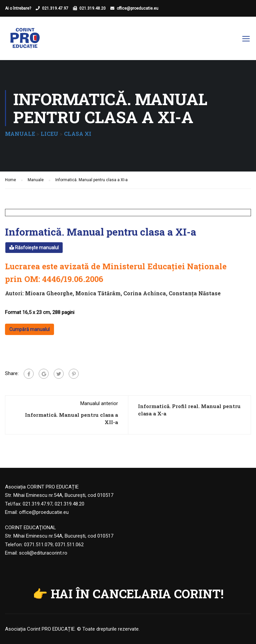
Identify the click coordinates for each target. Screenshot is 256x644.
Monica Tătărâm (98, 293)
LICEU (49, 134)
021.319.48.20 (92, 8)
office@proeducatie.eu (137, 8)
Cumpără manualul (29, 329)
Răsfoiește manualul (34, 248)
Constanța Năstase (195, 293)
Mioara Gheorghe (49, 293)
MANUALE (20, 134)
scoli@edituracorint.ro (43, 553)
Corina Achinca (145, 293)
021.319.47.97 (55, 8)
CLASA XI (78, 134)
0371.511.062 (69, 545)
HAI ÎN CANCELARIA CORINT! (137, 594)
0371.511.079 (38, 545)
